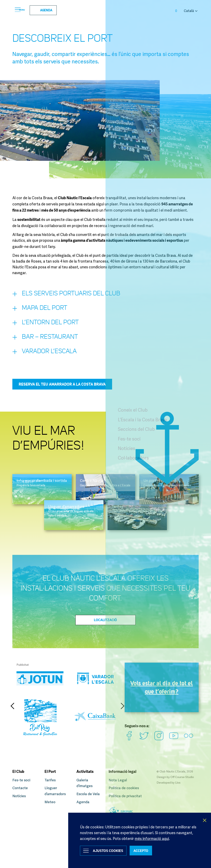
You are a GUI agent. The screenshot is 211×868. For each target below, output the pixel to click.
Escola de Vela (89, 794)
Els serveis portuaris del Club (74, 295)
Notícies (20, 796)
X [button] (205, 819)
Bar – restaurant (50, 344)
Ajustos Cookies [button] (111, 850)
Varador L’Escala (49, 360)
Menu (23, 10)
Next (122, 715)
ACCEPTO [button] (149, 850)
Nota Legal (118, 780)
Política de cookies (124, 788)
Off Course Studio (182, 777)
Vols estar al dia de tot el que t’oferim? (162, 697)
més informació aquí (152, 837)
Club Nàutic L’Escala (105, 10)
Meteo (50, 802)
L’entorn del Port (50, 328)
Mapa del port (44, 311)
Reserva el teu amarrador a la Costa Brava (62, 393)
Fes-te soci (22, 780)
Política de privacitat (126, 796)
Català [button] (189, 11)
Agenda (51, 10)
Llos (178, 783)
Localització (105, 629)
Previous (13, 715)
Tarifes (50, 780)
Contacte (21, 788)
